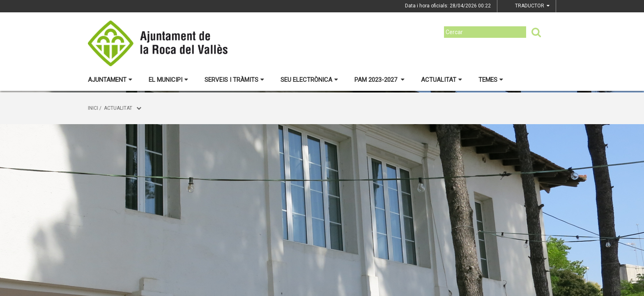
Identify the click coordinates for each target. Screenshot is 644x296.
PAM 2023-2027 (379, 80)
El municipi (168, 80)
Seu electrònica (309, 80)
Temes (491, 80)
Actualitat (442, 80)
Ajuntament (110, 80)
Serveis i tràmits (234, 80)
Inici (93, 108)
